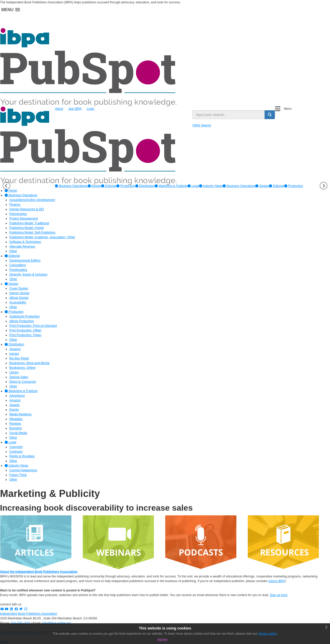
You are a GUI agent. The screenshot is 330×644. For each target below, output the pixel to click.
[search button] (270, 115)
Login (90, 109)
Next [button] (324, 186)
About (59, 109)
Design (95, 186)
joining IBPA (277, 581)
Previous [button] (6, 186)
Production (126, 186)
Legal (193, 186)
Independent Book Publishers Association (29, 614)
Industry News (211, 186)
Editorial (109, 186)
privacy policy (268, 634)
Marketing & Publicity (171, 186)
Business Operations (71, 186)
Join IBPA (75, 109)
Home (11, 191)
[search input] (229, 115)
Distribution (145, 186)
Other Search (202, 125)
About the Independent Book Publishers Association (39, 572)
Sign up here (279, 595)
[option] (71, 186)
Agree (162, 639)
